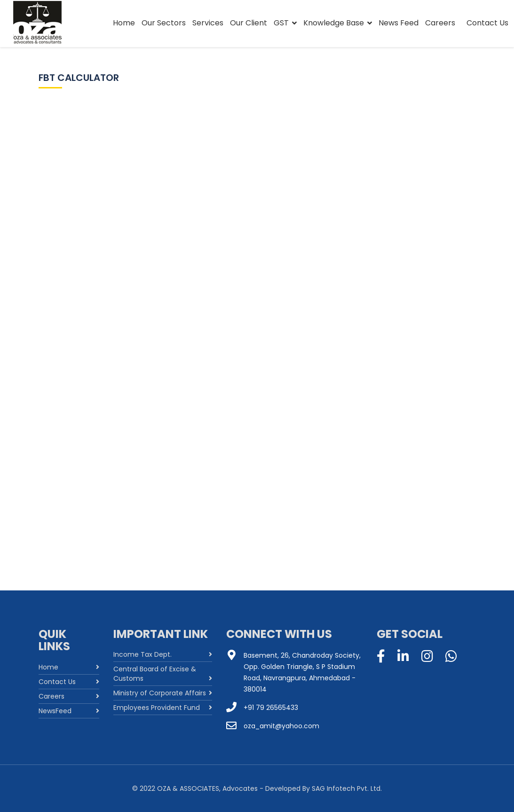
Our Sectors (164, 23)
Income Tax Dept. (142, 654)
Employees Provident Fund (157, 708)
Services (208, 23)
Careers (440, 23)
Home (124, 23)
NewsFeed (55, 711)
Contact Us (487, 23)
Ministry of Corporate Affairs (160, 693)
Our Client (249, 23)
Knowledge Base (334, 23)
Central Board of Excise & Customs (155, 674)
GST (281, 23)
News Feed (399, 23)
